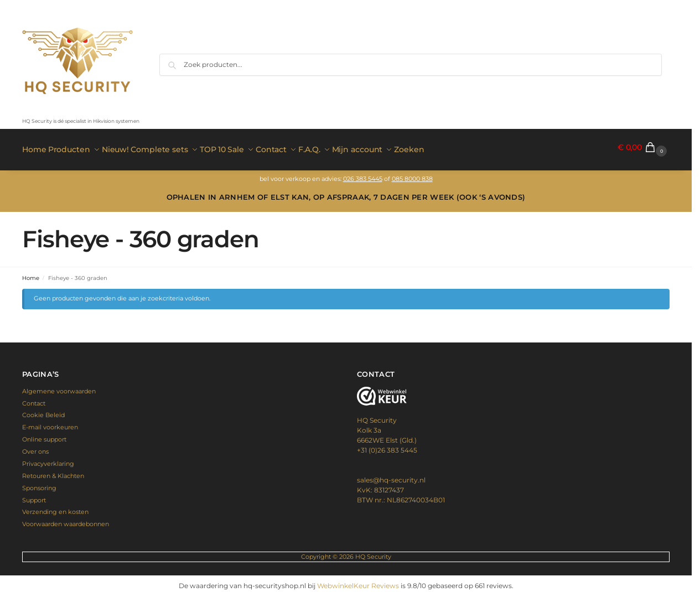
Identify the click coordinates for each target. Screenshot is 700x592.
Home (31, 273)
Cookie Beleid (43, 411)
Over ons (35, 447)
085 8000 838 (412, 174)
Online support (44, 435)
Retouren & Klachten (53, 471)
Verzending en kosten (55, 507)
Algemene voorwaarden (59, 386)
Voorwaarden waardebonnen (66, 520)
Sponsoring (39, 483)
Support (34, 495)
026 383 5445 (363, 174)
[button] (644, 147)
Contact (34, 398)
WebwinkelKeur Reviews (358, 581)
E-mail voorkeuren (50, 423)
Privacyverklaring (48, 459)
